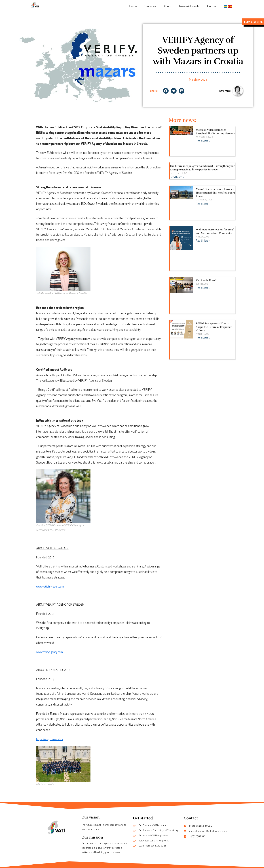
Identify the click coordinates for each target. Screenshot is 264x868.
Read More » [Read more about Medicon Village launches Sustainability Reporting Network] (203, 141)
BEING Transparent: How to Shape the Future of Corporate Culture (214, 327)
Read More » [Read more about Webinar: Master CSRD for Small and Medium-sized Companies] (203, 241)
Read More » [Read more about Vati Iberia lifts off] (203, 289)
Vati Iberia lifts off (206, 281)
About (168, 6)
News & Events (189, 6)
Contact (212, 6)
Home (133, 6)
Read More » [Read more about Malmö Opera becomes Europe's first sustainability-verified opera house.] (203, 204)
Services (150, 6)
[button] (166, 91)
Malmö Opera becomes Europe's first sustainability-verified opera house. (215, 193)
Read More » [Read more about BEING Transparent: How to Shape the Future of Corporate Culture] (203, 339)
